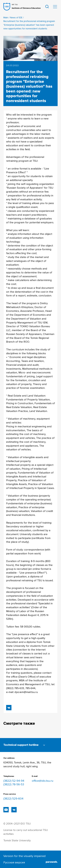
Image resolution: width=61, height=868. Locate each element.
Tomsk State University (17, 841)
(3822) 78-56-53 (14, 784)
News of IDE (16, 18)
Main (6, 18)
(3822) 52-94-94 (14, 781)
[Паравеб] (52, 862)
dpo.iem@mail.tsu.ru (26, 692)
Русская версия (14, 862)
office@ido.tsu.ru (43, 781)
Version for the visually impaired (24, 856)
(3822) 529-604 (13, 799)
